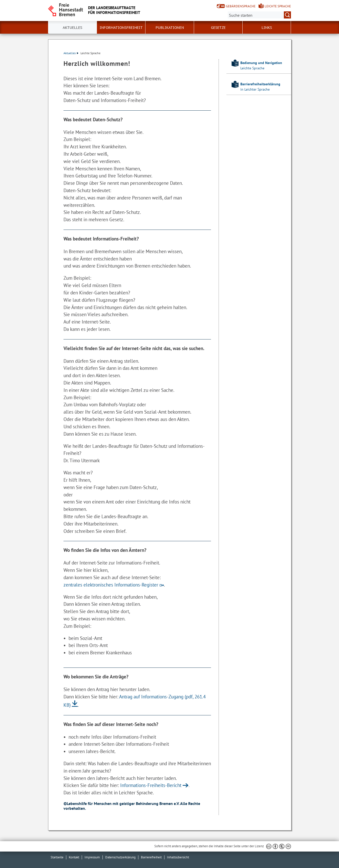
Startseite (57, 857)
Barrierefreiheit (151, 857)
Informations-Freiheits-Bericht (151, 785)
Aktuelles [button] (72, 28)
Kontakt (74, 857)
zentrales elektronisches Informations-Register (111, 585)
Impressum (92, 857)
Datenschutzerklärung (120, 857)
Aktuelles (71, 53)
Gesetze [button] (218, 28)
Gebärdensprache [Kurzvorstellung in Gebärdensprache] (241, 6)
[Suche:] (259, 15)
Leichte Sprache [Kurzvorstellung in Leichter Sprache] (278, 6)
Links (267, 28)
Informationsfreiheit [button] (121, 28)
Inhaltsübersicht (178, 857)
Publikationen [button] (170, 28)
